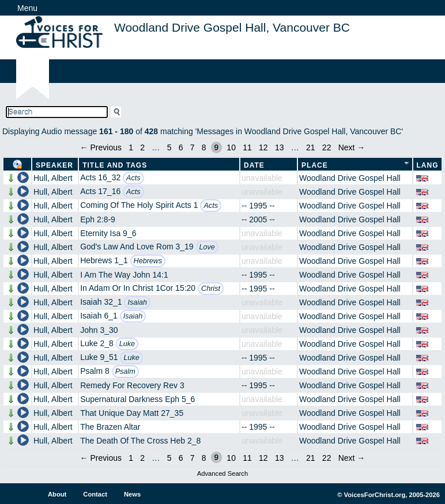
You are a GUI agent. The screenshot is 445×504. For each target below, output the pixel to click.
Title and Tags (115, 165)
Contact (95, 494)
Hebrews (148, 261)
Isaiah (137, 302)
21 (311, 147)
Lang (428, 165)
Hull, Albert (53, 178)
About (57, 494)
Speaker (54, 165)
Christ (211, 289)
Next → (352, 147)
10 (231, 147)
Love (207, 247)
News (132, 494)
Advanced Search (223, 473)
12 (263, 147)
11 (247, 147)
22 (327, 147)
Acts (133, 178)
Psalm (125, 372)
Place (315, 165)
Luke (127, 344)
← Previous (101, 147)
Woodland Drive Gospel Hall (350, 178)
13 (280, 147)
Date (254, 165)
